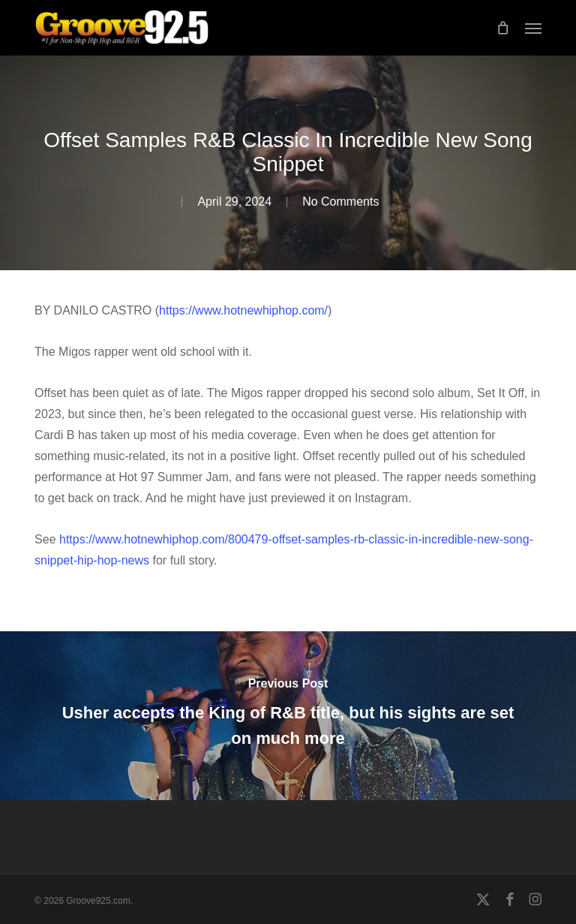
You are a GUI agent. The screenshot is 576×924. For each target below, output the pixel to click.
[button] (533, 28)
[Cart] (503, 28)
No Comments (340, 202)
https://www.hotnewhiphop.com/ (243, 310)
